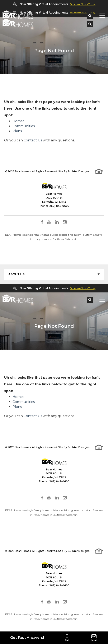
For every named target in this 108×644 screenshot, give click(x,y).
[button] (90, 16)
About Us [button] (16, 274)
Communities (24, 126)
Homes (18, 121)
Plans (17, 131)
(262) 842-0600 (59, 206)
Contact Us (33, 140)
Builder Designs (79, 171)
